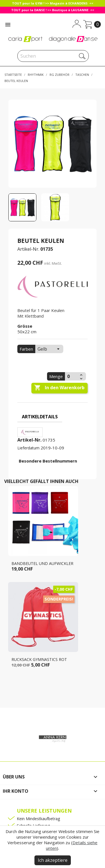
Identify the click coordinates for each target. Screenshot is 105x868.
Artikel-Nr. (28, 249)
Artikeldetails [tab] (40, 417)
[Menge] (72, 376)
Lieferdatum (28, 448)
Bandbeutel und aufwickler (42, 563)
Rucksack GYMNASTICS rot (39, 659)
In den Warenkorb (59, 388)
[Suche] (53, 56)
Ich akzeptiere (53, 860)
